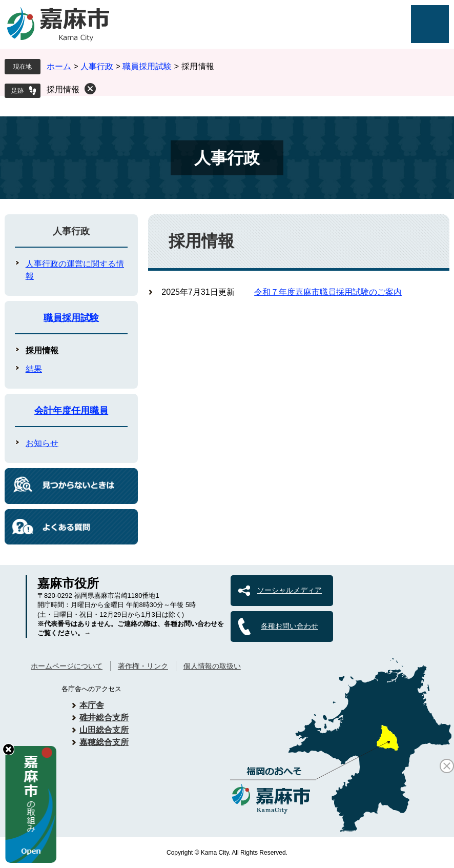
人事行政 (97, 66)
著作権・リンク (143, 666)
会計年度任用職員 (71, 411)
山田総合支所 (104, 730)
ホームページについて (67, 666)
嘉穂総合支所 (104, 742)
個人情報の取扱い (212, 666)
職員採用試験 (147, 66)
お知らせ (42, 443)
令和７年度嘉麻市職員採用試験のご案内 (328, 292)
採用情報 (63, 89)
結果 (34, 369)
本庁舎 (92, 705)
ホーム (59, 66)
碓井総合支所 (104, 718)
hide (8, 749)
